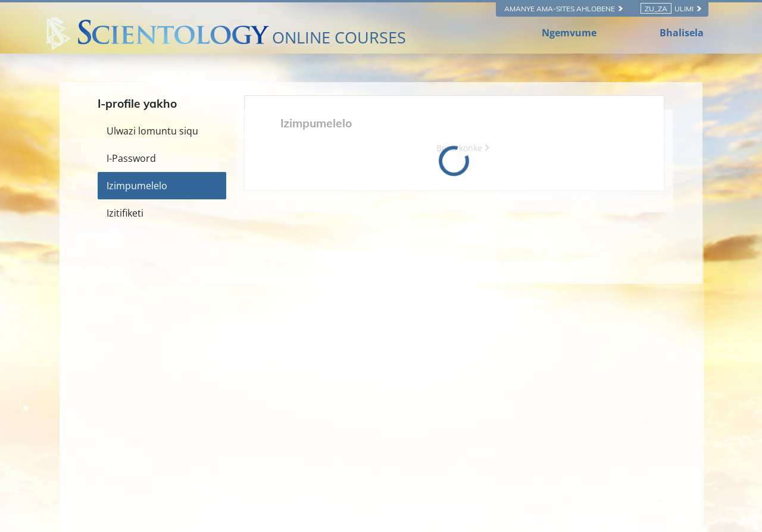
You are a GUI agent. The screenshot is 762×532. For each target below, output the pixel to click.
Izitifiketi (125, 213)
